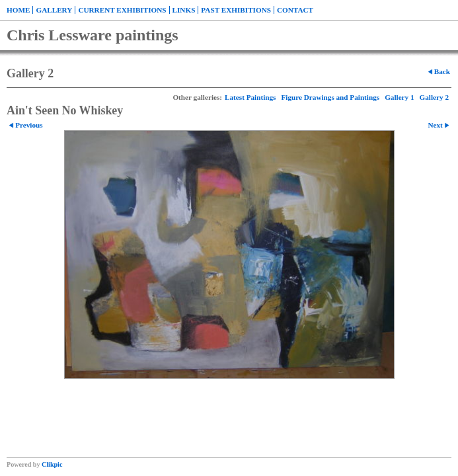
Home (18, 10)
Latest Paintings (250, 97)
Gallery (54, 10)
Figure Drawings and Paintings (330, 97)
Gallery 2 (434, 97)
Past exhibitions (236, 10)
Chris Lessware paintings (93, 35)
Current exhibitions (122, 10)
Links (184, 10)
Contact (295, 10)
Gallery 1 (399, 97)
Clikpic (52, 464)
